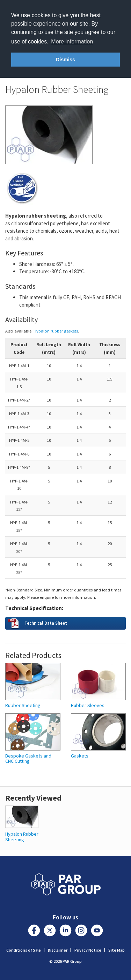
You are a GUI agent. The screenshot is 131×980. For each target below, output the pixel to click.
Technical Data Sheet (46, 623)
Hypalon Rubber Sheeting (22, 837)
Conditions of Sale (24, 950)
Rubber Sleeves (88, 705)
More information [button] (72, 42)
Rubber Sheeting (23, 705)
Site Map (117, 950)
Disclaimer (58, 950)
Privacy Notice (88, 950)
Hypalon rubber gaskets (56, 331)
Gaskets (80, 756)
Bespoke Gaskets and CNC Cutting (28, 759)
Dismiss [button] (65, 60)
